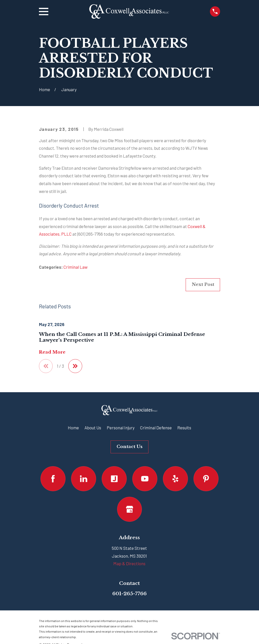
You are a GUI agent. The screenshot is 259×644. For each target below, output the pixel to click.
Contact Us (129, 447)
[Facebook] (53, 479)
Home (73, 428)
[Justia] (114, 479)
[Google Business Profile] (130, 509)
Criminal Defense (156, 428)
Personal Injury (121, 428)
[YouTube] (145, 479)
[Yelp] (175, 479)
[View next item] (75, 366)
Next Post (203, 284)
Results (184, 428)
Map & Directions (129, 563)
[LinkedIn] (84, 479)
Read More (52, 352)
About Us (93, 428)
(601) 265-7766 (90, 234)
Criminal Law (75, 267)
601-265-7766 (129, 593)
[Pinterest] (206, 479)
